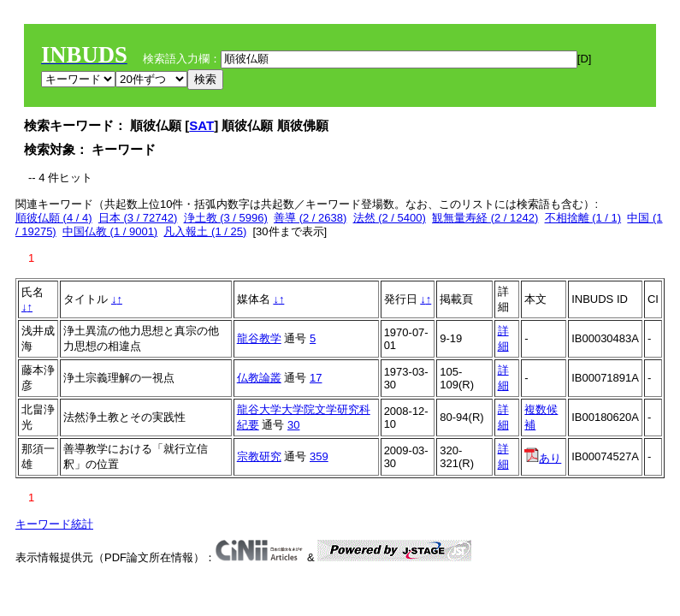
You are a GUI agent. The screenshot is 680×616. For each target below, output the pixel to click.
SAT (201, 125)
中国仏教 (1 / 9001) (110, 231)
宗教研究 (259, 456)
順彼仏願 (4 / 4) (54, 218)
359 (319, 456)
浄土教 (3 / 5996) (226, 218)
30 (293, 425)
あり (543, 458)
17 (316, 378)
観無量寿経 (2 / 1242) (485, 218)
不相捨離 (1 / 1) (583, 218)
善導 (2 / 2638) (310, 218)
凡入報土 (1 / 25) (205, 231)
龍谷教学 (259, 338)
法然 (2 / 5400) (390, 218)
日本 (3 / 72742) (138, 218)
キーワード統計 (54, 524)
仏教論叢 (259, 378)
